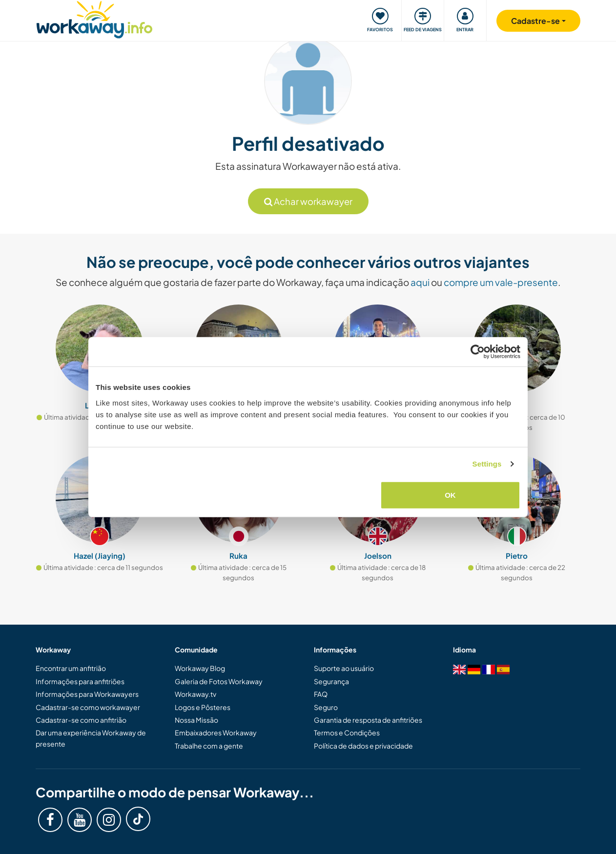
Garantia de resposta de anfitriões (368, 720)
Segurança (331, 681)
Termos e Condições (347, 732)
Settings (487, 464)
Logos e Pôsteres (203, 707)
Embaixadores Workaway (216, 732)
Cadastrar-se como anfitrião (81, 720)
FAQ (321, 694)
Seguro (326, 707)
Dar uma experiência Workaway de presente (91, 738)
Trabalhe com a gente (209, 746)
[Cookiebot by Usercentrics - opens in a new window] (478, 352)
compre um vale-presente (501, 282)
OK (450, 495)
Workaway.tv (195, 694)
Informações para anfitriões (80, 681)
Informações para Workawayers (87, 694)
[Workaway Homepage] (94, 18)
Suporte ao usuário (344, 668)
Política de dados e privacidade (363, 746)
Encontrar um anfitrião (71, 668)
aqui (420, 282)
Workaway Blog (200, 668)
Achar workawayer (308, 201)
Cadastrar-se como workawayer (88, 707)
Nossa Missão (196, 720)
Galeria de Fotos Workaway (219, 681)
